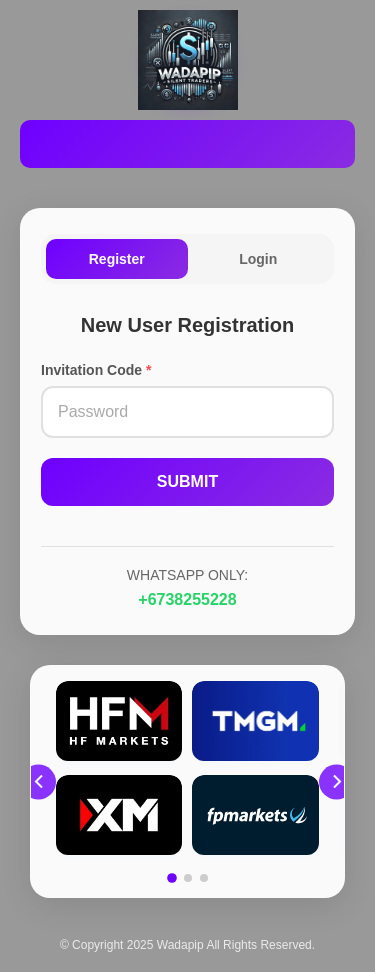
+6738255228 (187, 599)
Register (117, 259)
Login (258, 259)
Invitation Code (96, 370)
